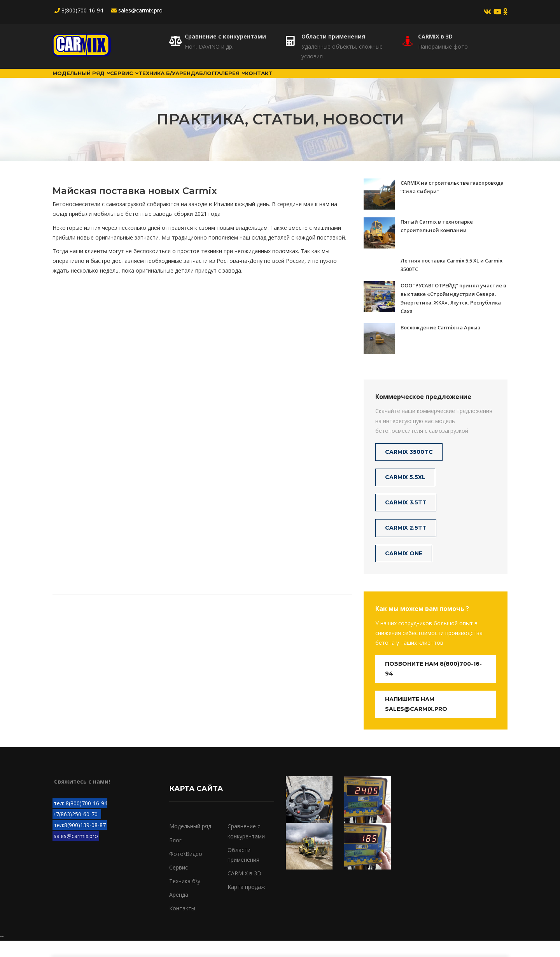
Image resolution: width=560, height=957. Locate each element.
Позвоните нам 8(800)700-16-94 (433, 685)
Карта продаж (246, 903)
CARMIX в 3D (435, 36)
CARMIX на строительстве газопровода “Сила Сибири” (452, 203)
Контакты (182, 925)
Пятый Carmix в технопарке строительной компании (437, 242)
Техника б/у (198, 81)
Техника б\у (185, 897)
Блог (279, 81)
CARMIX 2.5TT (406, 544)
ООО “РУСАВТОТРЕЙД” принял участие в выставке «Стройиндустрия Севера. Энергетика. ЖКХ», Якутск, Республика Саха (453, 314)
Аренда (244, 81)
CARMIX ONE (404, 569)
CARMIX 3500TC (409, 468)
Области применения (333, 36)
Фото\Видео (186, 870)
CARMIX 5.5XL (405, 493)
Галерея (317, 81)
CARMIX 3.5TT (406, 519)
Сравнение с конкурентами (225, 36)
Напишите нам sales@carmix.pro (416, 720)
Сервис (150, 81)
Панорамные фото (443, 46)
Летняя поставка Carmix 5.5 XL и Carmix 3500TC (451, 281)
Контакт (361, 81)
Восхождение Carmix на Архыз (440, 343)
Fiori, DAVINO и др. (209, 46)
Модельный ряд (90, 81)
